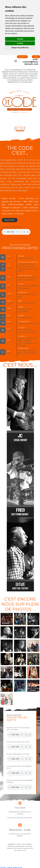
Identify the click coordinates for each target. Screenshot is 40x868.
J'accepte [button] (20, 39)
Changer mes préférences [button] (20, 48)
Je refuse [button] (20, 43)
